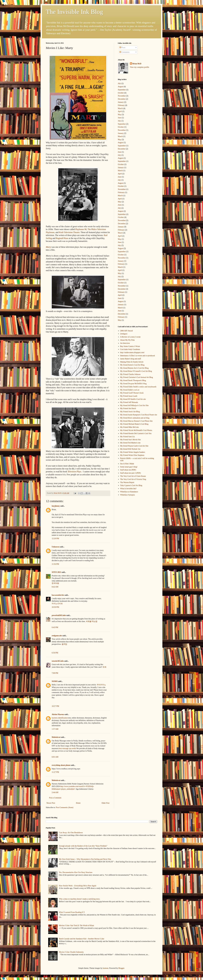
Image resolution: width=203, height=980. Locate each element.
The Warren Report (127, 482)
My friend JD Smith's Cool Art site (133, 399)
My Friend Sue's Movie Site (131, 440)
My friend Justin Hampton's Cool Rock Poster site (139, 415)
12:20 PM (55, 539)
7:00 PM (55, 673)
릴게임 (64, 644)
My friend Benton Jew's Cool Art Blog (134, 368)
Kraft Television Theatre (69, 232)
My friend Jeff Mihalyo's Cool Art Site (134, 405)
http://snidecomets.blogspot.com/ (132, 352)
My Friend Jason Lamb (129, 396)
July (119, 83)
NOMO (55, 681)
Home (78, 803)
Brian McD (137, 64)
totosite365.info (58, 661)
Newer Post (51, 803)
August (120, 87)
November (122, 96)
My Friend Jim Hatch (128, 408)
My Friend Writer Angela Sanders (133, 452)
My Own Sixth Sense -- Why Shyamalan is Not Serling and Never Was (85, 859)
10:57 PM (55, 706)
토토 (105, 667)
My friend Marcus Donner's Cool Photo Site (136, 421)
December (122, 99)
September (122, 90)
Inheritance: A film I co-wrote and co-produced (138, 356)
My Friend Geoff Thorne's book (132, 393)
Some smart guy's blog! (129, 467)
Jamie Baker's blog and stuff (131, 359)
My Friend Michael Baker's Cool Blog (134, 424)
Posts (122, 48)
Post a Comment (55, 798)
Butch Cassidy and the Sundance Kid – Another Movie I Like (82, 939)
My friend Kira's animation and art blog (135, 418)
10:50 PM (55, 607)
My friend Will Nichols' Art (130, 449)
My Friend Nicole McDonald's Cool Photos (136, 430)
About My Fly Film (127, 340)
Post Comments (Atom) (65, 807)
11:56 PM (55, 564)
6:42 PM (55, 627)
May (120, 115)
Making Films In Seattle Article (132, 362)
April (120, 111)
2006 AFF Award (127, 331)
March (120, 108)
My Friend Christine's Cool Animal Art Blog (137, 377)
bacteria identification (60, 718)
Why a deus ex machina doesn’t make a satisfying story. (79, 899)
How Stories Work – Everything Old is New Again (78, 886)
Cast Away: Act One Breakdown (71, 833)
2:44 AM (55, 792)
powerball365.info (59, 615)
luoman (106, 968)
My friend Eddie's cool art (130, 390)
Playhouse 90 (81, 229)
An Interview (125, 343)
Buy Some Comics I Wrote (130, 346)
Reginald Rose (62, 238)
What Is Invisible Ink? (128, 489)
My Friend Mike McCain (129, 427)
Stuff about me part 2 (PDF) (131, 473)
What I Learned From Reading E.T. (72, 912)
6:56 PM (55, 653)
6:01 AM (55, 757)
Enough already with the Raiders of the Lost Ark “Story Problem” (83, 846)
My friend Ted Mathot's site (130, 443)
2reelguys (124, 334)
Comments (124, 52)
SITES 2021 (56, 572)
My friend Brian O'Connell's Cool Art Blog (136, 371)
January (121, 102)
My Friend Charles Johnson (130, 374)
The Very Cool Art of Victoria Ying (133, 479)
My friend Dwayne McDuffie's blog (133, 384)
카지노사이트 (57, 604)
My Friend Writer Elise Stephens (132, 455)
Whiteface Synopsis (128, 495)
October (121, 93)
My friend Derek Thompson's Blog (133, 380)
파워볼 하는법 (92, 621)
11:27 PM (55, 772)
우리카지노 (101, 685)
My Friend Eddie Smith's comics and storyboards (138, 387)
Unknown (56, 547)
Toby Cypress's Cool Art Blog (131, 485)
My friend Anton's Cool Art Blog (132, 365)
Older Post (106, 803)
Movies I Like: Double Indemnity (71, 952)
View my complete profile (140, 67)
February (121, 105)
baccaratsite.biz (58, 595)
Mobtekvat (56, 737)
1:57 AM (55, 729)
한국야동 (55, 583)
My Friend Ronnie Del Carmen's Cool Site (136, 433)
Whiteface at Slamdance (129, 492)
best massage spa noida (67, 748)
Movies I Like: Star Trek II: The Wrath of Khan (76, 925)
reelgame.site (57, 636)
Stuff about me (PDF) (128, 470)
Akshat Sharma (58, 714)
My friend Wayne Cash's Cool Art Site (134, 446)
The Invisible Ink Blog (74, 12)
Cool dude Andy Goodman (130, 349)
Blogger (121, 968)
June (120, 118)
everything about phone (61, 765)
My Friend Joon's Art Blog (130, 412)
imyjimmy (56, 506)
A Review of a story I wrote (130, 337)
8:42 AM (55, 587)
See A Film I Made (127, 464)
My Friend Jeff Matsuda (129, 402)
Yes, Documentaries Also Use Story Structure (76, 872)
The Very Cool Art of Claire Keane (133, 476)
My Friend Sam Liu (127, 437)
